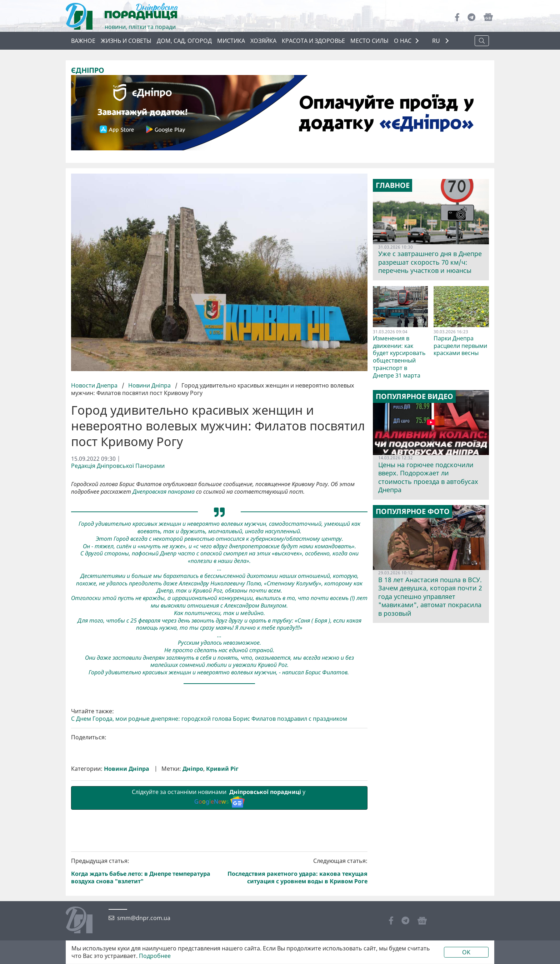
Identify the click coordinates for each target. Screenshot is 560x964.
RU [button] (437, 41)
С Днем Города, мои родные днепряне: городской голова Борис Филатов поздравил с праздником (209, 839)
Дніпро (193, 889)
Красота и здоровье (313, 41)
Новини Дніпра (149, 385)
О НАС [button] (403, 41)
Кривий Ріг (222, 889)
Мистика (231, 41)
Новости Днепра (95, 385)
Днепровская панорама (164, 491)
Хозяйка (263, 41)
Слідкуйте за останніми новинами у (219, 918)
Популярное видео (414, 396)
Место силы (369, 41)
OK (466, 952)
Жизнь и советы (126, 41)
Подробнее (155, 956)
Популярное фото (413, 511)
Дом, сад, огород (184, 41)
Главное (393, 185)
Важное (83, 41)
